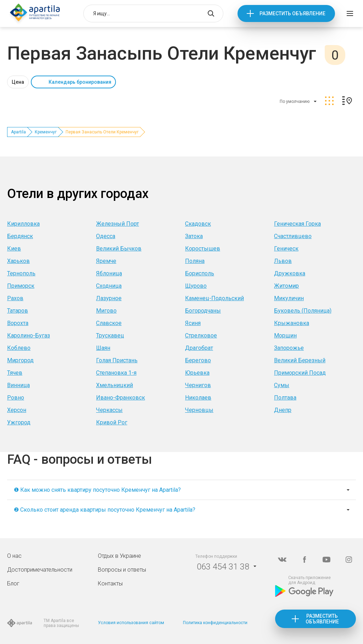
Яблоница (109, 273)
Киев (14, 249)
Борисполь (200, 273)
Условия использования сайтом (131, 623)
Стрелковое (201, 335)
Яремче (106, 261)
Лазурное (109, 298)
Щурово (196, 286)
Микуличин (289, 298)
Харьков (18, 261)
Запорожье (289, 348)
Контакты (110, 584)
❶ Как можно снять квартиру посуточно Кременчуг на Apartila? (97, 490)
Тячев (15, 373)
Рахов (15, 298)
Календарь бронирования (80, 82)
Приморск (21, 286)
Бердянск (20, 236)
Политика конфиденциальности (215, 623)
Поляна (195, 261)
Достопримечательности (40, 570)
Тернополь (21, 273)
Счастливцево (293, 236)
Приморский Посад (300, 373)
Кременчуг (46, 132)
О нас (14, 556)
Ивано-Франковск (121, 398)
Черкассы (109, 410)
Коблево (19, 348)
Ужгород (19, 422)
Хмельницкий (115, 385)
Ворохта (18, 323)
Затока (194, 236)
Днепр (283, 410)
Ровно (16, 398)
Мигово (106, 311)
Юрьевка (197, 373)
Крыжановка (292, 323)
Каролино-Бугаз (29, 335)
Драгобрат (199, 348)
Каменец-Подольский (214, 298)
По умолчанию (295, 101)
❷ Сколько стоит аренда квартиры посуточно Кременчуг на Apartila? (105, 510)
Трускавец (110, 335)
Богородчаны (203, 311)
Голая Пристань (117, 360)
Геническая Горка (297, 224)
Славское (109, 323)
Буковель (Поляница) (303, 311)
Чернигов (198, 385)
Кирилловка (23, 224)
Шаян (103, 348)
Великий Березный (300, 360)
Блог (13, 584)
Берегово (198, 360)
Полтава (285, 398)
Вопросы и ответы (122, 570)
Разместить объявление (292, 13)
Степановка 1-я (116, 373)
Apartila (18, 132)
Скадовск (198, 224)
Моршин (285, 335)
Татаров (18, 311)
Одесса (106, 236)
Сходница (109, 286)
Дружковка (290, 273)
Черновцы (199, 410)
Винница (18, 385)
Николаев (198, 398)
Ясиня (193, 323)
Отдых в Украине (119, 556)
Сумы (282, 385)
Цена (18, 82)
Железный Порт (118, 224)
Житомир (286, 286)
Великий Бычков (119, 249)
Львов (283, 261)
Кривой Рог (112, 422)
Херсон (17, 410)
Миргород (20, 360)
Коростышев (203, 249)
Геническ (286, 249)
